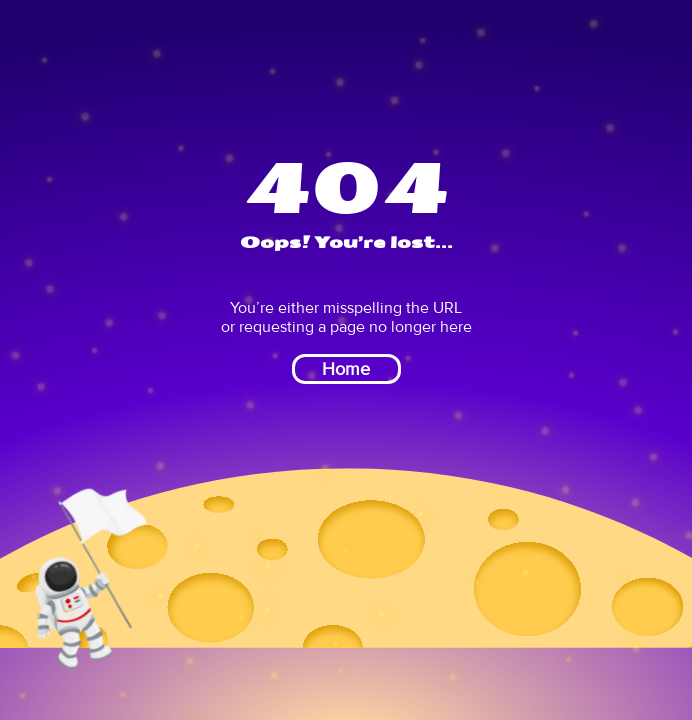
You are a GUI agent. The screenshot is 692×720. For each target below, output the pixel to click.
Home (346, 369)
